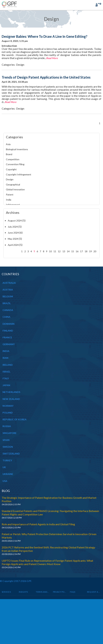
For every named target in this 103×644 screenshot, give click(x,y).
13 (64, 251)
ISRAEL (6, 372)
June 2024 (13, 233)
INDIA (6, 351)
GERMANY (9, 344)
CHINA (6, 317)
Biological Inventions (17, 149)
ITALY (6, 378)
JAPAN (6, 385)
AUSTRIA (8, 290)
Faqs (73, 592)
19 (90, 251)
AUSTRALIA (9, 283)
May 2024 (13, 239)
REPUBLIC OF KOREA (15, 419)
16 (77, 251)
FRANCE (7, 337)
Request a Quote (94, 592)
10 (50, 251)
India (9, 200)
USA (5, 481)
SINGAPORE (10, 433)
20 (95, 251)
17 (81, 251)
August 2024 (15, 221)
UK (4, 467)
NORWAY (8, 406)
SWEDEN (8, 447)
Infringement (13, 205)
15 (73, 251)
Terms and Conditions (42, 592)
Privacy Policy (60, 592)
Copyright (11, 169)
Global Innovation (15, 189)
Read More (52, 58)
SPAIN (6, 440)
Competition (13, 159)
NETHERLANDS (11, 392)
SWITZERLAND (11, 454)
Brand (9, 154)
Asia (8, 144)
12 (59, 251)
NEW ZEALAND (11, 399)
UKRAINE (8, 474)
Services (6, 592)
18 (86, 251)
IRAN (5, 358)
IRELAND (8, 365)
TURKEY (7, 460)
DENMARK (9, 324)
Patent (10, 195)
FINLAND (8, 331)
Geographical (13, 184)
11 (55, 251)
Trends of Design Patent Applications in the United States (46, 77)
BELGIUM (8, 296)
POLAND (8, 413)
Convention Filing (15, 164)
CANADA (8, 310)
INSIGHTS (23, 592)
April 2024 (13, 245)
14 (68, 251)
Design (20, 65)
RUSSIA (7, 426)
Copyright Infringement (19, 174)
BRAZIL (7, 303)
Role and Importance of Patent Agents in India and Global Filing (38, 524)
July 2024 (13, 227)
